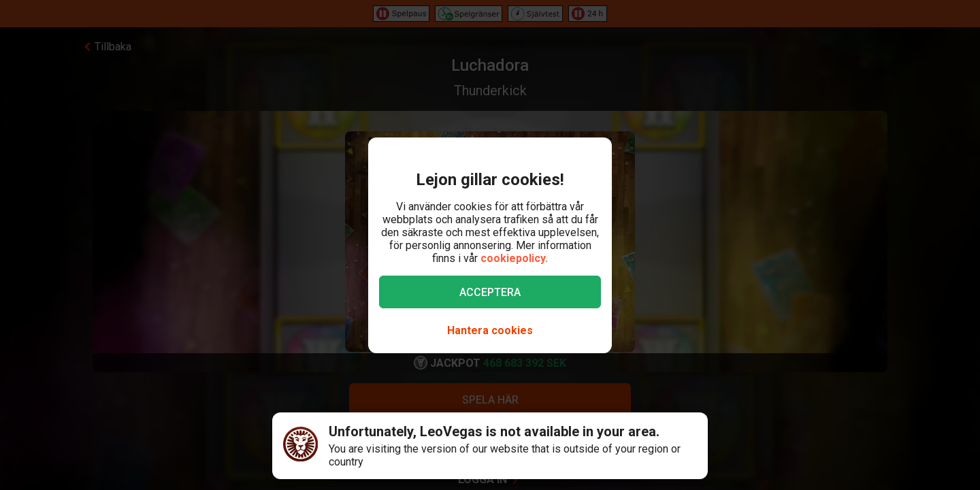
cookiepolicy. (514, 258)
